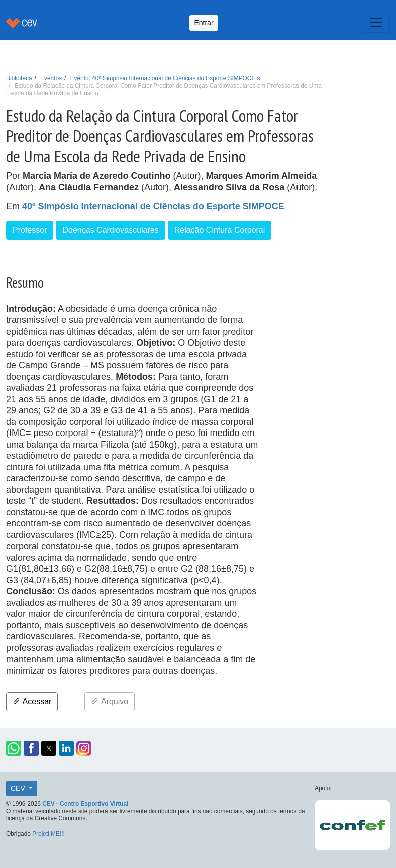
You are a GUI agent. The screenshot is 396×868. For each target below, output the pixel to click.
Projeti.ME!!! (48, 834)
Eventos (51, 78)
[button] (14, 748)
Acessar (32, 701)
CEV (19, 788)
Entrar (204, 23)
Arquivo (110, 701)
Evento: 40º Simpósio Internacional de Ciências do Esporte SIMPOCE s (165, 78)
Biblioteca (19, 78)
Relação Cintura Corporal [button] (220, 230)
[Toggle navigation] (376, 23)
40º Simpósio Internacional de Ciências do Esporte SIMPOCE (153, 206)
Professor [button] (30, 230)
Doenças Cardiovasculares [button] (110, 230)
